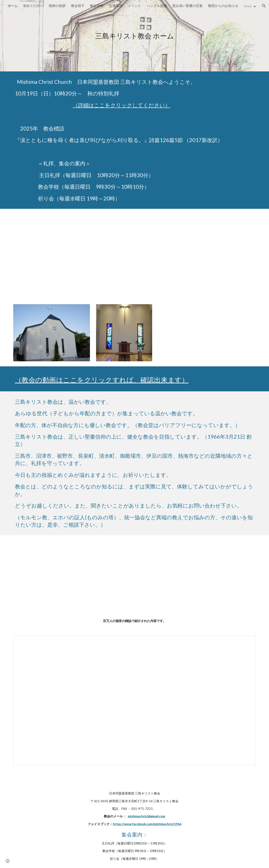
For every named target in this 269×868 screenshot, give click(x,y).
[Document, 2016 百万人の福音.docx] (134, 700)
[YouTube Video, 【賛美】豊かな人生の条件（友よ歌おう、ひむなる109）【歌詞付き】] (207, 331)
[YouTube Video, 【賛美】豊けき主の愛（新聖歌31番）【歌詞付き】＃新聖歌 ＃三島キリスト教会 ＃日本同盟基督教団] (72, 574)
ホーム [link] (13, 6)
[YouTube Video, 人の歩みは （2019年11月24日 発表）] (197, 573)
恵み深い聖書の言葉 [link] (187, 6)
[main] (134, 36)
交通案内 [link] (116, 6)
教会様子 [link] (78, 6)
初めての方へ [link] (33, 6)
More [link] (248, 6)
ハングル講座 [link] (157, 6)
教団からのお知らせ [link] (223, 6)
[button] (264, 6)
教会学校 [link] (97, 6)
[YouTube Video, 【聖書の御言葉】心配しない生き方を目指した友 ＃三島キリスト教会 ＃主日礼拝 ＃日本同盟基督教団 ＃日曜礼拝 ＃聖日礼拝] (134, 254)
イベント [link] (134, 6)
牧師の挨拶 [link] (57, 6)
